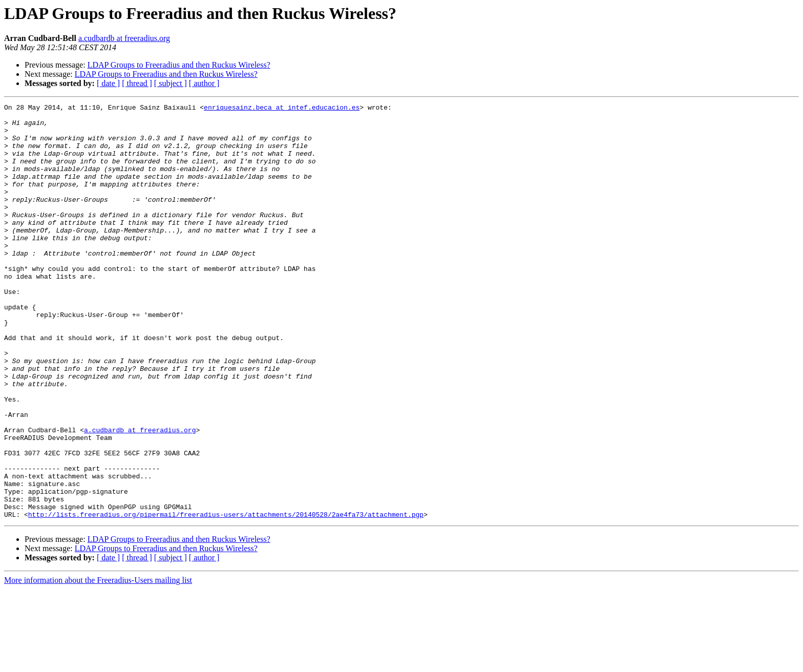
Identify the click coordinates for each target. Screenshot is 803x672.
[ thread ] (137, 83)
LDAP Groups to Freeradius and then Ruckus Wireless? (179, 65)
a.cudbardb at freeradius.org (124, 38)
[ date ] (108, 83)
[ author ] (204, 83)
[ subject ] (171, 83)
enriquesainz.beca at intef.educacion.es (282, 109)
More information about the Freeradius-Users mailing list (98, 663)
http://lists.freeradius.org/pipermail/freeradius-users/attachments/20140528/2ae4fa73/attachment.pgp (226, 597)
